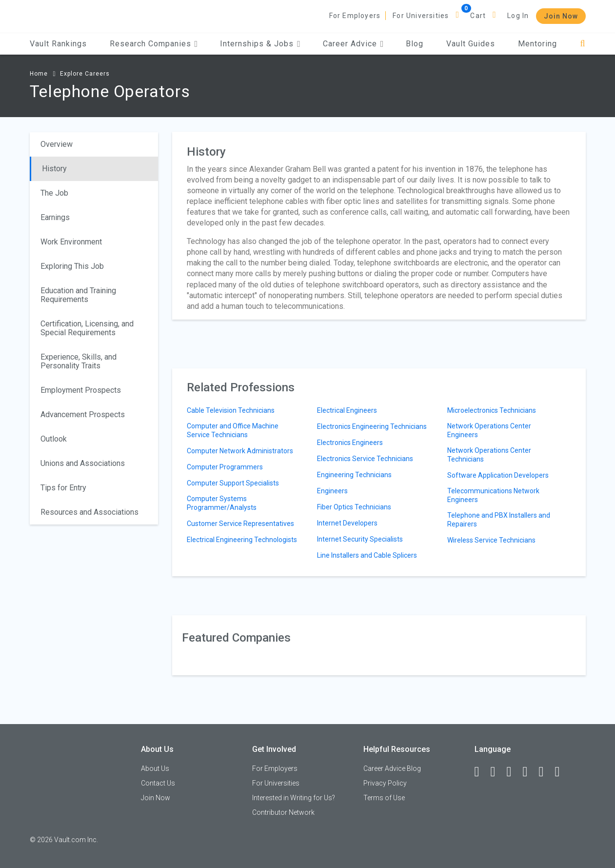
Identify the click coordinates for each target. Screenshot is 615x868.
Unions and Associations (83, 463)
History (54, 169)
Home (39, 74)
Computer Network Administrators (240, 451)
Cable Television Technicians (231, 410)
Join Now (561, 16)
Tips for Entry (63, 488)
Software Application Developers (498, 475)
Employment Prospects (81, 390)
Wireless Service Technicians (491, 540)
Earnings (55, 217)
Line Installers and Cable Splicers (367, 555)
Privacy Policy (385, 783)
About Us (155, 768)
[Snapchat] (562, 772)
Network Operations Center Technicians (489, 455)
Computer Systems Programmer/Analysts (222, 503)
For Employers (355, 16)
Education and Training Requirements (78, 295)
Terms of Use (384, 798)
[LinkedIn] (497, 772)
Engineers (332, 491)
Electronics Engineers (350, 443)
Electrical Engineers (347, 410)
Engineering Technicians (354, 475)
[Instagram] (530, 772)
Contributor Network (283, 812)
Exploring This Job (72, 266)
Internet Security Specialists (360, 539)
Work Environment (71, 242)
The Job (54, 193)
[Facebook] (481, 772)
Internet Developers (347, 523)
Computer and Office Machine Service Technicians (233, 430)
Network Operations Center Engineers (489, 430)
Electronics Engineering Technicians (372, 426)
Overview (57, 144)
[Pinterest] (546, 772)
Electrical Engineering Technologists (242, 540)
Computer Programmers (225, 467)
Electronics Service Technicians (365, 459)
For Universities (421, 16)
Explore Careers (85, 74)
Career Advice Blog (392, 768)
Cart (478, 16)
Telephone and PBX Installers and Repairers (499, 520)
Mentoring (537, 44)
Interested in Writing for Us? (294, 798)
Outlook (54, 439)
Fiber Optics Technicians (354, 507)
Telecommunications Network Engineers (493, 495)
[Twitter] (514, 772)
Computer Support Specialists (233, 483)
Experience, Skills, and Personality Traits (79, 361)
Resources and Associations (89, 512)
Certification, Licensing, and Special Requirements (87, 328)
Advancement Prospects (83, 414)
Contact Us (158, 783)
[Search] (583, 44)
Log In (518, 16)
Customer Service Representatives (240, 524)
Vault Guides (471, 44)
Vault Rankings (58, 44)
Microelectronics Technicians (492, 410)
